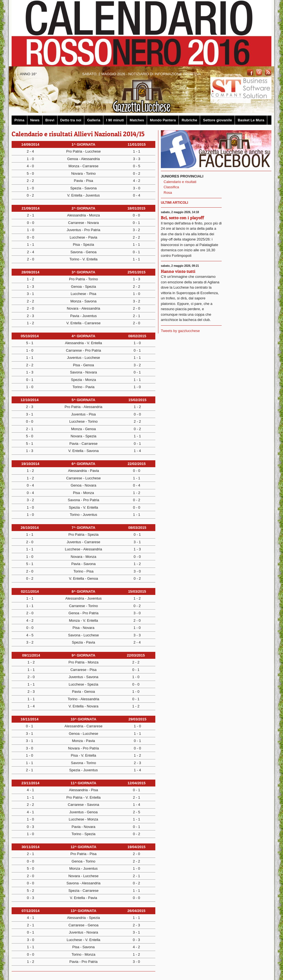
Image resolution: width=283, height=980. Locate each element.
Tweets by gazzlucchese (180, 331)
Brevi (50, 120)
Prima (19, 120)
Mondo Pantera (163, 120)
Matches (137, 120)
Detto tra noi (71, 120)
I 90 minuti (115, 120)
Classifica (171, 187)
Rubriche (189, 120)
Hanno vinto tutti (178, 271)
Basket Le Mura (251, 120)
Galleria (94, 120)
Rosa (168, 193)
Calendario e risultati (180, 182)
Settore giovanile (217, 120)
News (35, 120)
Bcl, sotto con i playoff (182, 218)
